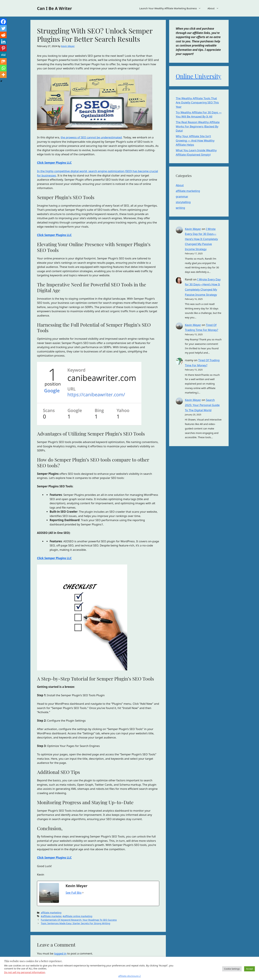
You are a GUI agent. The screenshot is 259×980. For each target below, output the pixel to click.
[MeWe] (3, 55)
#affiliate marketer (51, 916)
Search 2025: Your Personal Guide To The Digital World (202, 405)
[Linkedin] (3, 42)
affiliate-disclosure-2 (129, 976)
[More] (3, 75)
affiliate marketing (51, 913)
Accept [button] (250, 969)
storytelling (183, 202)
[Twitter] (3, 28)
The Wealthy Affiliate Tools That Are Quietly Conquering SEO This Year (197, 102)
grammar (182, 196)
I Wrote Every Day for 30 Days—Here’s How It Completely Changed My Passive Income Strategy (201, 239)
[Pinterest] (3, 48)
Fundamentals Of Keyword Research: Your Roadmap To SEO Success (79, 920)
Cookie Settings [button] (232, 969)
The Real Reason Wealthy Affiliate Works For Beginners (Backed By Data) (198, 126)
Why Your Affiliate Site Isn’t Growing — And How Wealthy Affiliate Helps (195, 140)
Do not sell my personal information (25, 972)
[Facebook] (3, 22)
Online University (198, 76)
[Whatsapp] (3, 68)
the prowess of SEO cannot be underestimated (91, 137)
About (215, 8)
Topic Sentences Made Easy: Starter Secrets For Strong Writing (75, 923)
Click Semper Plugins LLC (54, 163)
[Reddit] (3, 35)
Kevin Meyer (193, 229)
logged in (60, 953)
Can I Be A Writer (54, 8)
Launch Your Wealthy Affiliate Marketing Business (172, 8)
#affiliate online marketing (77, 916)
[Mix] (3, 61)
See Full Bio (74, 893)
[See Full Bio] (83, 893)
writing (180, 208)
